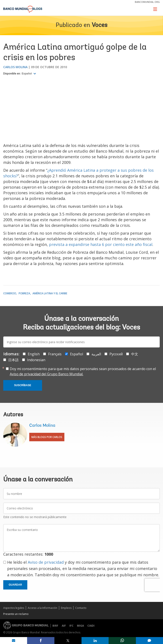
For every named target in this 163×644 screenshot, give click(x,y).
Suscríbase (23, 385)
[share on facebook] (41, 641)
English (34, 354)
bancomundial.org (147, 2)
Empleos (66, 608)
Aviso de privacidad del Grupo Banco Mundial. (46, 374)
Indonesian (36, 360)
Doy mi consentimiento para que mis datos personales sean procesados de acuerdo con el (83, 371)
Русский (116, 354)
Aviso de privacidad (46, 562)
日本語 (13, 360)
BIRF (55, 626)
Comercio (10, 293)
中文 (135, 354)
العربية (96, 354)
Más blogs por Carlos (47, 437)
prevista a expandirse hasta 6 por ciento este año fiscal (101, 244)
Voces (99, 25)
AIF (64, 626)
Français (55, 354)
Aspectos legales (14, 608)
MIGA (80, 626)
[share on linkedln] (95, 641)
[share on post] (68, 641)
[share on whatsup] (122, 641)
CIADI (91, 626)
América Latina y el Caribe (50, 293)
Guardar (15, 585)
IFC (71, 626)
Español (27, 74)
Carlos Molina (15, 67)
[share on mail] (14, 641)
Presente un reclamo (16, 614)
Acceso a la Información (42, 608)
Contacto (81, 608)
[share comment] (149, 641)
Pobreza (24, 293)
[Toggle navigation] (155, 9)
